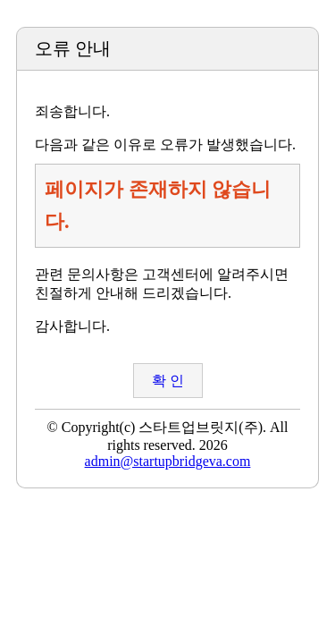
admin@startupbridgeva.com (168, 461)
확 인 (168, 381)
